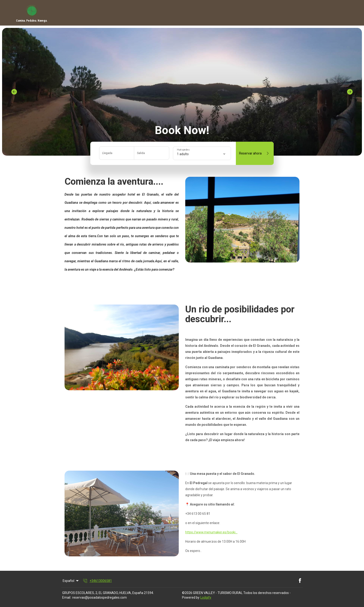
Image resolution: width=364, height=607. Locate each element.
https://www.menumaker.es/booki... (211, 532)
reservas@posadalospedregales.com (99, 597)
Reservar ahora (255, 153)
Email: (67, 597)
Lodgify (206, 597)
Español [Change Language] (71, 581)
